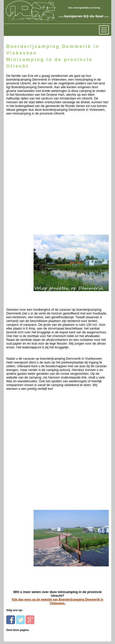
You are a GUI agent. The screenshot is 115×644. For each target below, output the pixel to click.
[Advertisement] (57, 176)
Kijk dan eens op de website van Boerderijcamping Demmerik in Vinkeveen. (57, 601)
